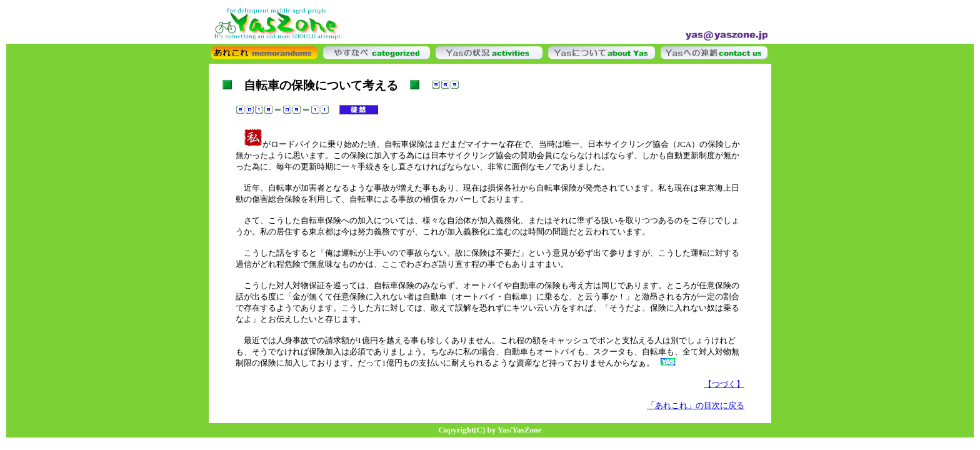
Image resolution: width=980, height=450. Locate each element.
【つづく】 (724, 384)
